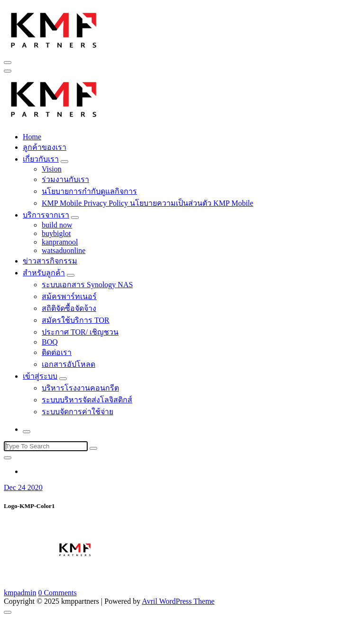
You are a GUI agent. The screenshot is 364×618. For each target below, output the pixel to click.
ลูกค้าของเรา (45, 147)
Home (32, 137)
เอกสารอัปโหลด (68, 364)
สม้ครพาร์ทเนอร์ (69, 296)
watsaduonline (64, 250)
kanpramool (60, 242)
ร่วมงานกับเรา (65, 179)
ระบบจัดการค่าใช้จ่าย (77, 412)
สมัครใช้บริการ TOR (76, 320)
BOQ (50, 342)
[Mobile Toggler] (64, 162)
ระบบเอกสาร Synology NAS (87, 285)
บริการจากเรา (46, 215)
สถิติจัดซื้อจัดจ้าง (69, 308)
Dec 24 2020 (23, 487)
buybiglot (56, 233)
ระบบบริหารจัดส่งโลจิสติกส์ (87, 400)
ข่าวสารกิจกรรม (50, 261)
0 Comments (57, 593)
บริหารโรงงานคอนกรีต (80, 388)
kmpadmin (20, 593)
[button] (54, 29)
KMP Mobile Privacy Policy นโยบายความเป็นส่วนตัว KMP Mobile (147, 203)
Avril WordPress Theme (178, 601)
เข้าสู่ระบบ (40, 376)
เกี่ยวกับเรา (41, 159)
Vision (52, 169)
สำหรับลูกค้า (44, 273)
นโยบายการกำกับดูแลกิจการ (89, 191)
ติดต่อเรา (57, 352)
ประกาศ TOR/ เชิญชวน (80, 332)
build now (57, 225)
